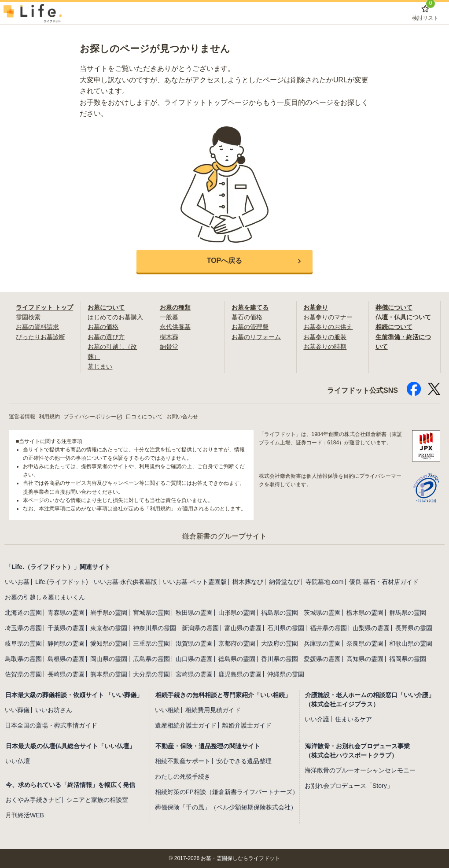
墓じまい (100, 366)
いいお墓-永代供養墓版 (126, 582)
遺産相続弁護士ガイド (186, 725)
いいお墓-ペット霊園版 (195, 582)
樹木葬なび (248, 582)
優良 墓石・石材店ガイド (384, 582)
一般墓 (169, 317)
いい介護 (317, 719)
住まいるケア (353, 719)
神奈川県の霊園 (155, 628)
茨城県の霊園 (322, 613)
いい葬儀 (17, 710)
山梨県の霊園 (371, 628)
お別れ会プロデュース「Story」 (349, 786)
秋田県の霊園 (194, 613)
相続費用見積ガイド (213, 710)
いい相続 (167, 710)
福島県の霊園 (280, 613)
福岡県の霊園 (408, 659)
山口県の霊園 (194, 659)
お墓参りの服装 (325, 337)
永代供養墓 (175, 327)
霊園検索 (28, 317)
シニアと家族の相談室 (97, 800)
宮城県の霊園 (151, 613)
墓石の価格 (247, 317)
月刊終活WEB (25, 815)
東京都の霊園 (109, 628)
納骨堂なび (284, 582)
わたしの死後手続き (183, 776)
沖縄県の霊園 (286, 674)
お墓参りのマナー (328, 317)
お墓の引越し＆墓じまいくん (45, 597)
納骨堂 (169, 347)
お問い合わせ (182, 417)
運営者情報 (22, 417)
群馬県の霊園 (408, 613)
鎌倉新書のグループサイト (224, 536)
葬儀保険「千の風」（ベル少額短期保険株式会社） (226, 807)
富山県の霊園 (243, 628)
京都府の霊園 (237, 643)
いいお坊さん (54, 710)
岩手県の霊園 (109, 613)
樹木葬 (169, 337)
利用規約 (49, 417)
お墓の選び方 (106, 337)
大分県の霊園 (151, 674)
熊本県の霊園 (109, 674)
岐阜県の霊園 (23, 643)
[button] (224, 261)
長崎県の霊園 (66, 674)
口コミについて (144, 417)
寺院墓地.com (324, 582)
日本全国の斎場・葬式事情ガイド (51, 725)
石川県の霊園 (286, 628)
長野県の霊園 (414, 628)
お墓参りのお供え (328, 327)
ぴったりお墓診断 (40, 337)
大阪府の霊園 (280, 643)
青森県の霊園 (66, 613)
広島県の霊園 (151, 659)
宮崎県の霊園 (194, 674)
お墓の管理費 (250, 327)
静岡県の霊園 (66, 643)
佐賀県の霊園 (23, 674)
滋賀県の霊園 (194, 643)
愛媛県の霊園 (322, 659)
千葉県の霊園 (66, 628)
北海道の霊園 (23, 613)
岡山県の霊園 (109, 659)
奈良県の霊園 (365, 643)
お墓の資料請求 (37, 327)
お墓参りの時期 (325, 347)
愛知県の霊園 (109, 643)
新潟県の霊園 (200, 628)
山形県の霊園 (237, 613)
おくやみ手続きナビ (33, 800)
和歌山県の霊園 (411, 643)
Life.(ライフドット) (62, 582)
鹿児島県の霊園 (240, 674)
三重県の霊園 (151, 643)
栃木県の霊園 (365, 613)
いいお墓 (17, 582)
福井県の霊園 (328, 628)
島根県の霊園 (66, 659)
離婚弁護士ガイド (247, 725)
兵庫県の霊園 (322, 643)
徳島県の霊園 (237, 659)
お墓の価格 (103, 327)
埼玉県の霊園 (23, 628)
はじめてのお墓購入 (115, 317)
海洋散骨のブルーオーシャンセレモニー (360, 770)
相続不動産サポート (183, 761)
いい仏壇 (18, 761)
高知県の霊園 (365, 659)
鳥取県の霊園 (23, 659)
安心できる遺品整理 (244, 761)
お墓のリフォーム (256, 337)
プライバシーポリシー (93, 417)
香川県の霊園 (280, 659)
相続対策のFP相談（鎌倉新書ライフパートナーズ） (227, 792)
